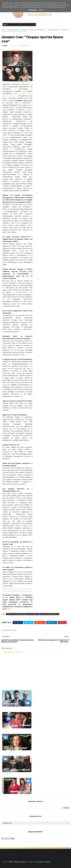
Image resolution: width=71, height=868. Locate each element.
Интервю (24, 30)
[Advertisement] (35, 670)
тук (9, 609)
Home (3, 30)
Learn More (32, 10)
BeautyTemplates (20, 862)
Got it (41, 10)
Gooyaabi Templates (44, 862)
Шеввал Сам (66, 30)
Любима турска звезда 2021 (37, 30)
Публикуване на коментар (13, 652)
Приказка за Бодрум (54, 30)
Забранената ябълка (13, 30)
